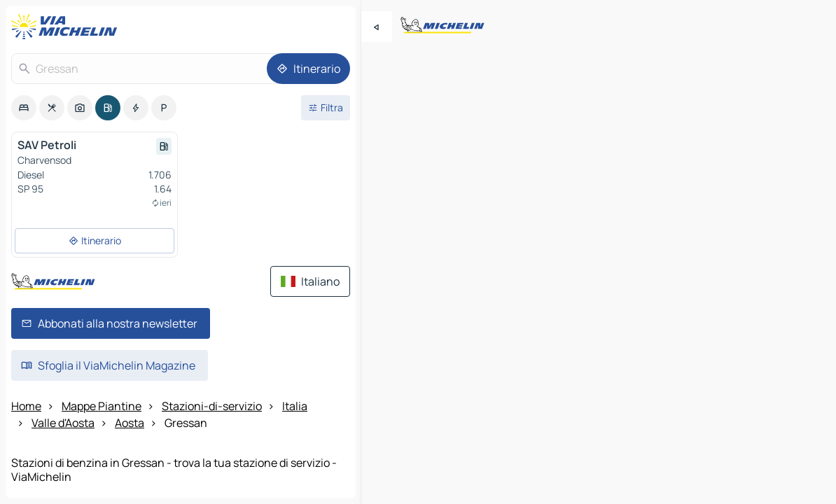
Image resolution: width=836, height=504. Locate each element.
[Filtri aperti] (326, 108)
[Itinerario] (308, 69)
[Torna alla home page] (67, 27)
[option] (24, 108)
